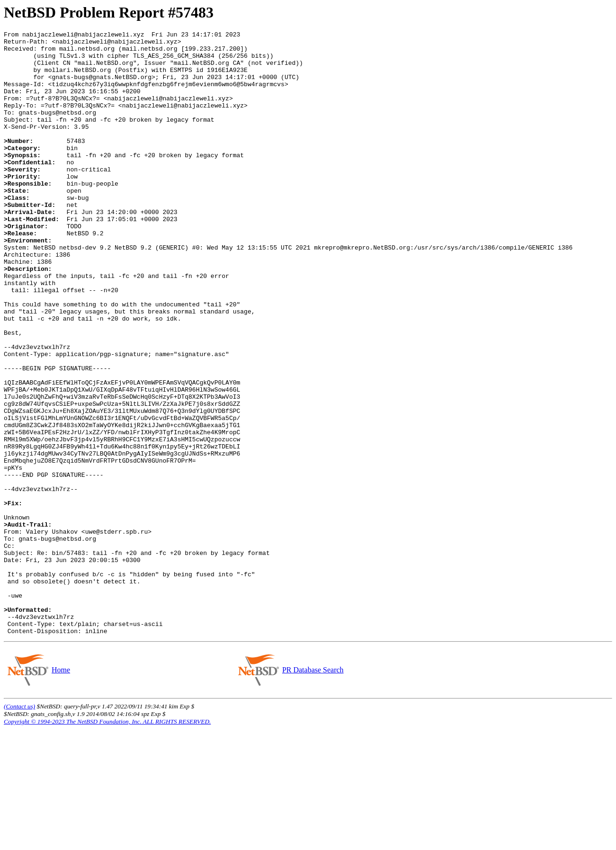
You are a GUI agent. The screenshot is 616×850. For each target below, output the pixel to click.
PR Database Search (313, 791)
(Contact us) (19, 827)
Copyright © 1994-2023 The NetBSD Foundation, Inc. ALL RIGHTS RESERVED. (107, 842)
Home (61, 791)
